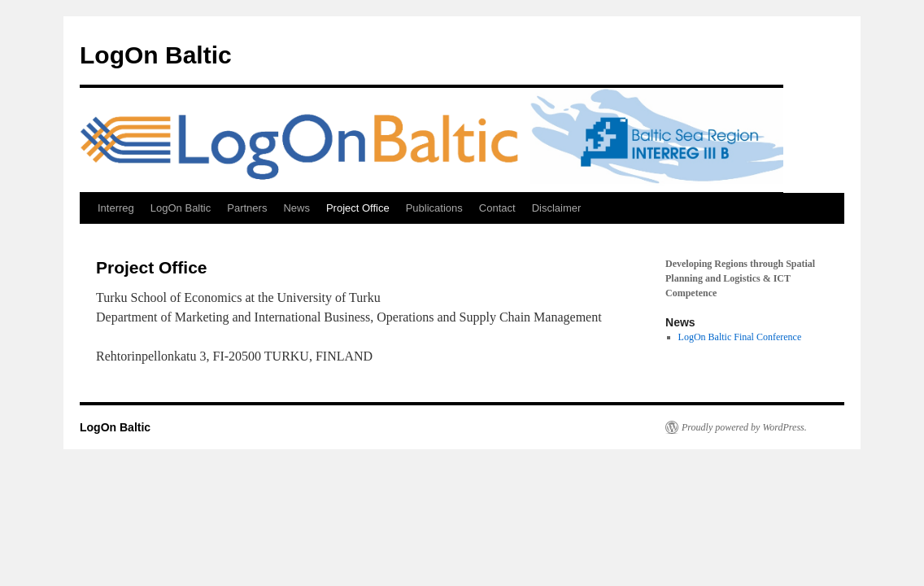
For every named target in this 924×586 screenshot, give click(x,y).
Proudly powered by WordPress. (744, 427)
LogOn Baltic (156, 55)
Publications (434, 208)
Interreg (116, 208)
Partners (247, 208)
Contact (497, 208)
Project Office (358, 208)
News (296, 208)
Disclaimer (557, 208)
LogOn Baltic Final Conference (740, 337)
